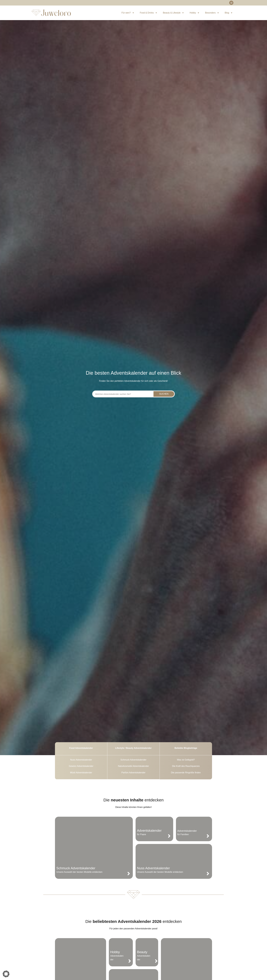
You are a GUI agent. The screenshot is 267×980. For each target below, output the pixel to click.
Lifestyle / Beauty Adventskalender (133, 748)
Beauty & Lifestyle (173, 13)
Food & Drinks (149, 13)
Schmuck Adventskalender (76, 868)
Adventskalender (149, 830)
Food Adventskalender (81, 748)
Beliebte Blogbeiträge (186, 748)
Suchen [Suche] (164, 394)
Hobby (195, 13)
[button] (6, 974)
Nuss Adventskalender (153, 868)
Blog (229, 13)
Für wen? (128, 13)
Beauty (142, 952)
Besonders (212, 13)
